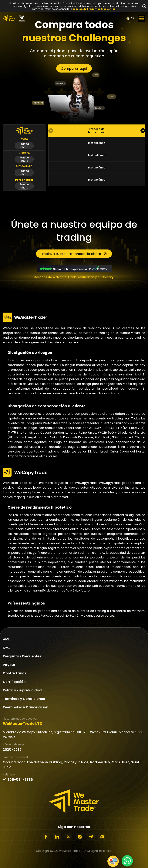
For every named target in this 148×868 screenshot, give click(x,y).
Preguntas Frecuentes (22, 656)
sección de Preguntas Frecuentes (94, 9)
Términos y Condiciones (24, 699)
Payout (9, 665)
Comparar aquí (74, 68)
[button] (143, 131)
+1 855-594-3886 (18, 780)
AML (6, 639)
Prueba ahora (24, 146)
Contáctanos (15, 673)
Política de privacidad (22, 690)
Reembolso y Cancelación (26, 707)
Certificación (14, 682)
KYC (6, 648)
